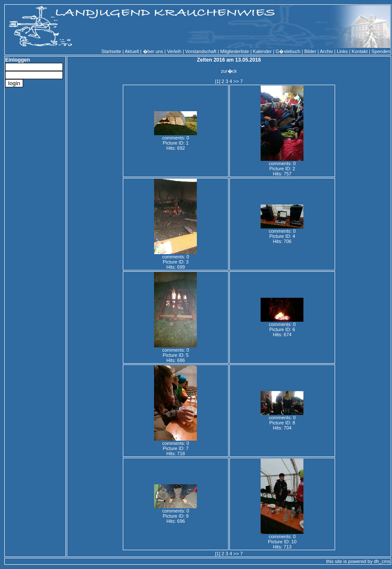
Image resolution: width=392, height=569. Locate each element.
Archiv (326, 51)
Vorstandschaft (201, 51)
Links (342, 51)
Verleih (174, 51)
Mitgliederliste (235, 51)
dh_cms (382, 561)
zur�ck (229, 71)
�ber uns (153, 51)
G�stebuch (288, 51)
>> (236, 81)
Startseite (111, 51)
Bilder (310, 51)
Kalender (262, 51)
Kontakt (360, 51)
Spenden (381, 51)
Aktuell (132, 51)
